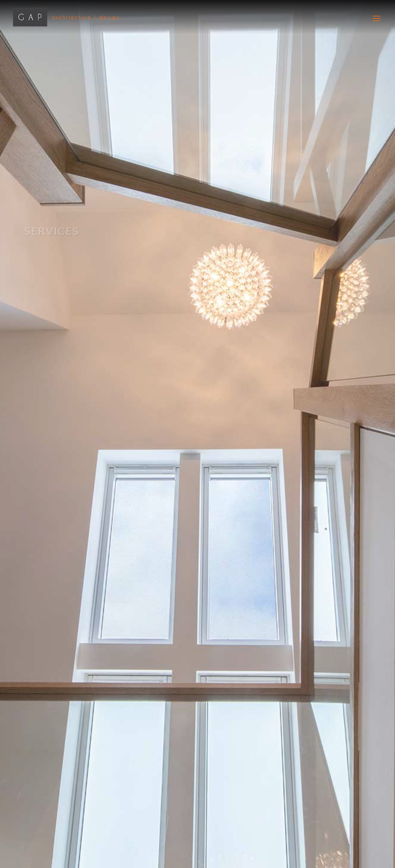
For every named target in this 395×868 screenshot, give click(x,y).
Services (51, 232)
